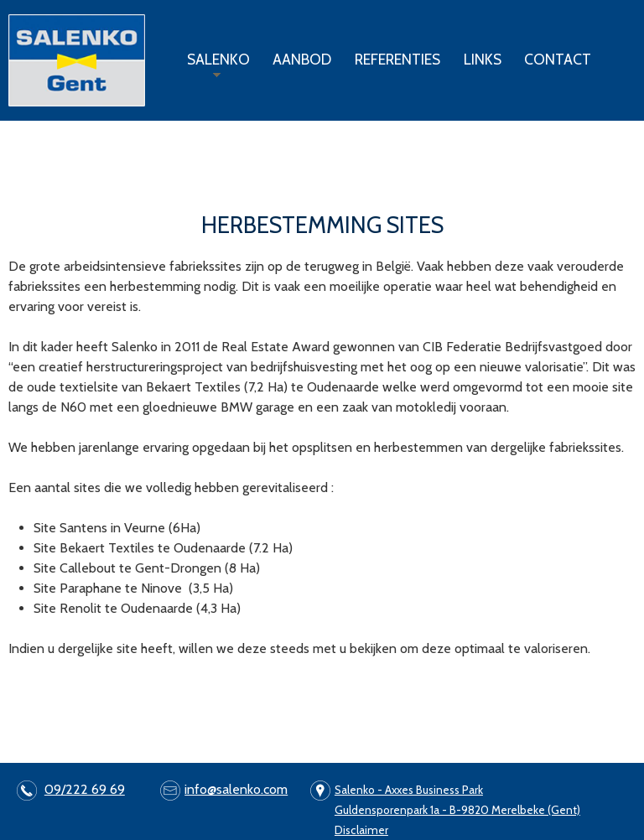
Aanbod (302, 59)
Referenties (397, 59)
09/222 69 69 (85, 789)
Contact (558, 59)
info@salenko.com (236, 789)
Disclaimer (361, 830)
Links (483, 59)
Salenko (215, 66)
